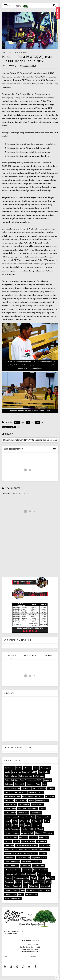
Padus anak (44, 837)
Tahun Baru (34, 886)
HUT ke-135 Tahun (19, 792)
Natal (15, 837)
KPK (28, 821)
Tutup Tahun (32, 890)
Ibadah (31, 800)
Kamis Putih (33, 809)
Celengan (9, 784)
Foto (44, 784)
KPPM (8, 825)
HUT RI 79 (50, 796)
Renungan (9, 882)
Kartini (42, 809)
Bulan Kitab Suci (12, 780)
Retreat (18, 882)
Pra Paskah (27, 870)
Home (4, 52)
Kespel (8, 821)
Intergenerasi (24, 804)
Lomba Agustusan (12, 829)
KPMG (34, 821)
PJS (40, 862)
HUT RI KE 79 (21, 800)
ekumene (30, 784)
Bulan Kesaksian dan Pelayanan (32, 776)
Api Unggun (46, 768)
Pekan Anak (41, 841)
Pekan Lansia (45, 845)
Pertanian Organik (12, 862)
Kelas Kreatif (10, 813)
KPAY (22, 821)
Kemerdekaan (36, 813)
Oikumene (23, 837)
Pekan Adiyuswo (28, 841)
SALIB (48, 882)
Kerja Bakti (30, 817)
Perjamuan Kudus (39, 858)
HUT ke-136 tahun (36, 792)
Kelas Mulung (23, 813)
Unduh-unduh (11, 894)
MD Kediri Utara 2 (36, 829)
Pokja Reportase (12, 866)
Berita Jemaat (25, 772)
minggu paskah (27, 833)
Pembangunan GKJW (41, 849)
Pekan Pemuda (11, 849)
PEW (35, 862)
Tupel (22, 890)
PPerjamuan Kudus (13, 870)
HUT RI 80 (9, 800)
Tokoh (16, 890)
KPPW (15, 825)
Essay (38, 784)
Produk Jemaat (11, 874)
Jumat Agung (10, 809)
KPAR (15, 821)
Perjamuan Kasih (23, 858)
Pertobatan (26, 862)
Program (8, 878)
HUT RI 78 (39, 796)
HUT (7, 792)
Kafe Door (22, 809)
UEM (41, 890)
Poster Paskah (38, 866)
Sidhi (25, 886)
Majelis (24, 829)
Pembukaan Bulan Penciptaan (17, 853)
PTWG (34, 878)
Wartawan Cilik (31, 894)
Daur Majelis (20, 784)
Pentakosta (10, 858)
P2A (31, 837)
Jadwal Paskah (37, 804)
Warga (21, 894)
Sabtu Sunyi (39, 882)
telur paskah (45, 886)
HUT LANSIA (28, 796)
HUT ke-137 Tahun (13, 796)
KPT (21, 825)
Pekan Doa (9, 845)
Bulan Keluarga (11, 776)
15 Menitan (10, 768)
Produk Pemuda (44, 874)
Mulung (8, 837)
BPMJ (34, 772)
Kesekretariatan (43, 817)
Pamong (8, 841)
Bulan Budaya (44, 772)
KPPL (47, 821)
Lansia (28, 825)
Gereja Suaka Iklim (12, 788)
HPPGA (51, 788)
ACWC (19, 768)
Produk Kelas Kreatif (27, 874)
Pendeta (43, 853)
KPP (41, 821)
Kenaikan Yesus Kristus (15, 817)
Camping (48, 780)
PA (36, 837)
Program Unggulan (21, 52)
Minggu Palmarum (12, 833)
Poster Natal (25, 866)
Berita (10, 52)
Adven (36, 768)
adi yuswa (28, 768)
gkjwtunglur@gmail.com (32, 951)
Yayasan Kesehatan (13, 898)
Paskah (16, 841)
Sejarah (8, 886)
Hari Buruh (26, 788)
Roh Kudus (28, 882)
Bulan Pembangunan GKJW (31, 780)
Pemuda (34, 853)
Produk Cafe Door (40, 870)
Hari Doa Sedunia (39, 788)
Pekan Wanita (25, 849)
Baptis (8, 772)
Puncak (41, 878)
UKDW (48, 890)
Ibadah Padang (42, 800)
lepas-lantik (37, 825)
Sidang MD (17, 886)
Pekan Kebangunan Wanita (27, 845)
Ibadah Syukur (11, 804)
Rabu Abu (50, 878)
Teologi (8, 890)
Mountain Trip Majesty (44, 833)
